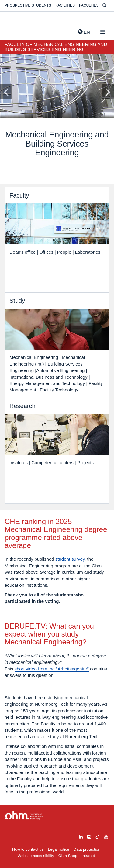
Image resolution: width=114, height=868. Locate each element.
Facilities (65, 5)
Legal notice (59, 849)
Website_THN (14, 31)
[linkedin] (81, 836)
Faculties (89, 5)
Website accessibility (36, 856)
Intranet (88, 856)
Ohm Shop (68, 856)
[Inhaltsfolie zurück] (6, 91)
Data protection (87, 849)
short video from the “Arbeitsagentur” (52, 669)
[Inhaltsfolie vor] (108, 91)
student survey (70, 559)
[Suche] (104, 6)
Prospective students (28, 5)
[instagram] (89, 836)
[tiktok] (98, 836)
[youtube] (106, 836)
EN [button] (84, 32)
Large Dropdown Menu (24, 815)
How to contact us (28, 849)
